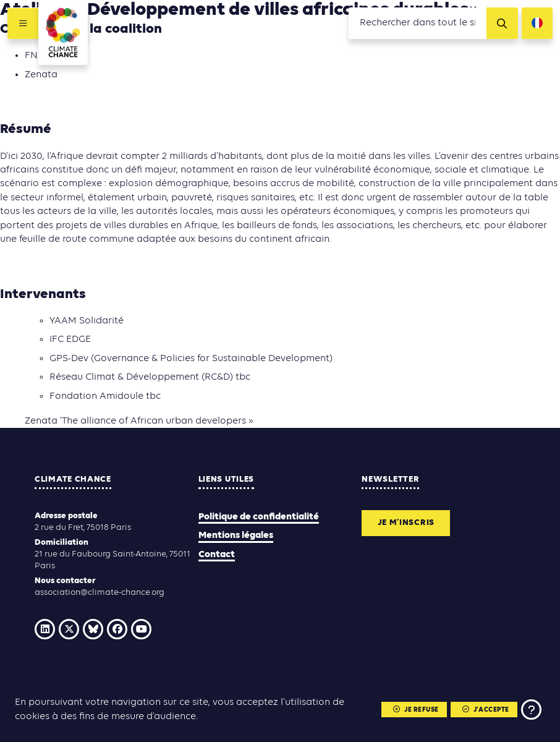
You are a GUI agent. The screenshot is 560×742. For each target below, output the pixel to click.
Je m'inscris (406, 523)
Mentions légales (236, 535)
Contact (217, 555)
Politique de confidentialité (259, 517)
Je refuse (416, 710)
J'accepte (486, 710)
